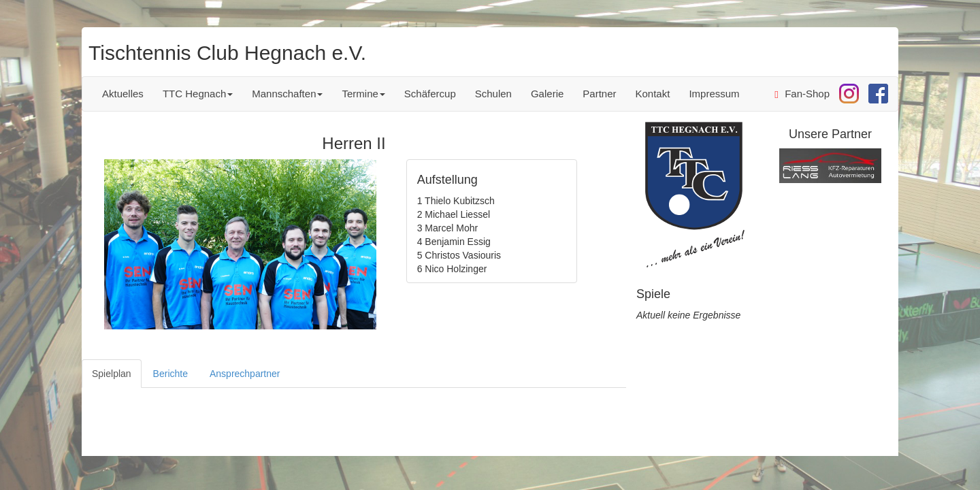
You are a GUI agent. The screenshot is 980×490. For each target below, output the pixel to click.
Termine (363, 94)
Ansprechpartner (245, 374)
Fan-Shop (802, 94)
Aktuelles (123, 94)
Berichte (170, 374)
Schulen (493, 94)
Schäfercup (430, 94)
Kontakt (653, 94)
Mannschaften (287, 94)
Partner (599, 94)
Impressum (714, 94)
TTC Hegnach (198, 94)
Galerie (547, 94)
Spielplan (112, 374)
